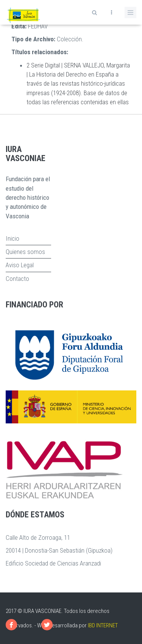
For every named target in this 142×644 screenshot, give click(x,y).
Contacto (17, 279)
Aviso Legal (20, 265)
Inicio (12, 238)
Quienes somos (25, 252)
